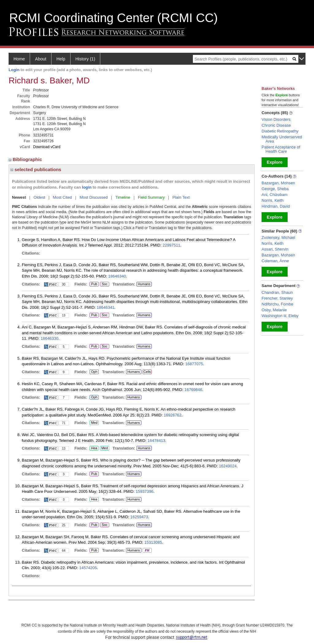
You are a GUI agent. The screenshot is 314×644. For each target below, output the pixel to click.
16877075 (194, 364)
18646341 (105, 307)
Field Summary (151, 197)
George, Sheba (275, 189)
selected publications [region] (36, 169)
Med (94, 423)
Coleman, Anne (275, 261)
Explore (275, 162)
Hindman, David (276, 206)
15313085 (153, 542)
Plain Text (181, 197)
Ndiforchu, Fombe (277, 304)
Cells (147, 372)
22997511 (171, 245)
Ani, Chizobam (275, 195)
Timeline (123, 197)
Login (14, 70)
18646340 (117, 276)
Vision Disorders (276, 119)
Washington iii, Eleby (280, 316)
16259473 (139, 517)
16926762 (173, 415)
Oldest (40, 197)
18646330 (49, 338)
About (41, 59)
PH (147, 550)
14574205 (88, 568)
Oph (94, 372)
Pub (94, 284)
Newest (19, 197)
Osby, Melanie (274, 310)
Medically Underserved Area (282, 139)
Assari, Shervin (275, 249)
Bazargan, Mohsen (278, 183)
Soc (104, 284)
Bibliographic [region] (26, 159)
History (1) (85, 59)
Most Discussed (94, 197)
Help (61, 59)
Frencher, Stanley (277, 298)
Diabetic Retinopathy (280, 131)
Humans (144, 284)
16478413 (156, 441)
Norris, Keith (273, 200)
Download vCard (47, 147)
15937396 (144, 491)
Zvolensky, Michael (278, 238)
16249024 (228, 466)
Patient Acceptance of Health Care (281, 149)
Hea (94, 448)
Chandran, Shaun (277, 292)
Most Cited (62, 197)
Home (19, 59)
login (87, 187)
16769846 (193, 390)
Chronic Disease (276, 125)
